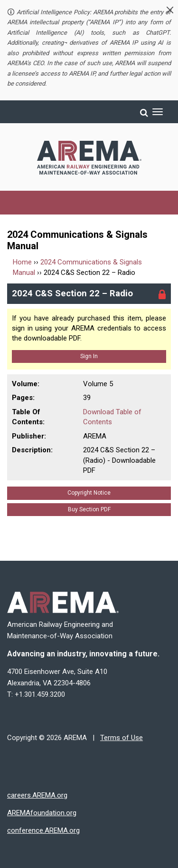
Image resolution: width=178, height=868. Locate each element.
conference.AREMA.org (43, 830)
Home (22, 262)
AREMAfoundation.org (42, 813)
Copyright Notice (89, 493)
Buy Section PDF (89, 509)
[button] (170, 10)
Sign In (89, 356)
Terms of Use (122, 738)
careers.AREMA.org (37, 795)
